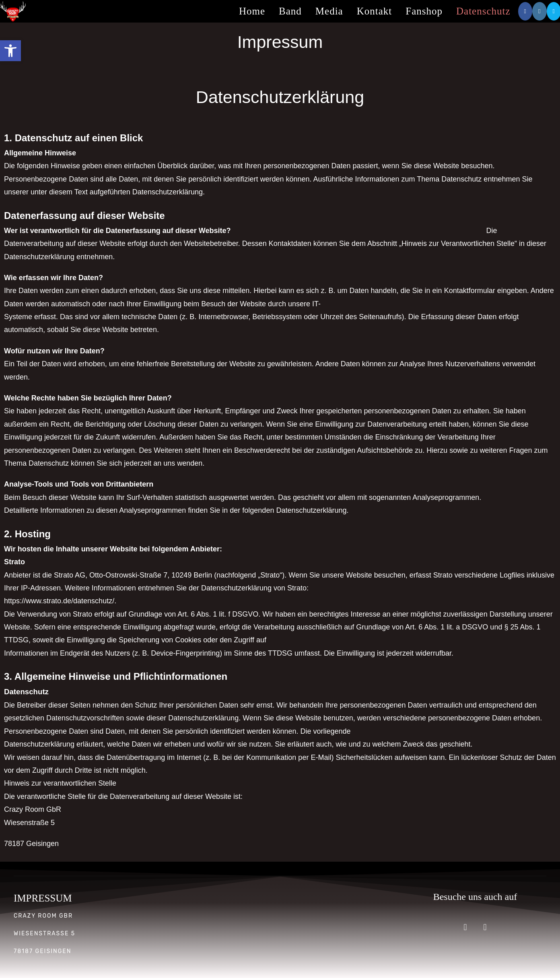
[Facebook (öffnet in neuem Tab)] (525, 11)
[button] (10, 51)
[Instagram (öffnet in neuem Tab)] (539, 11)
